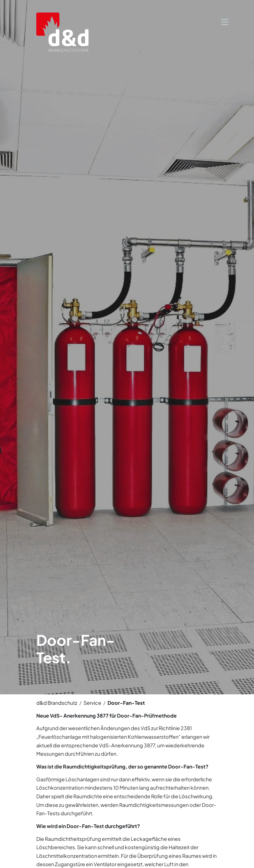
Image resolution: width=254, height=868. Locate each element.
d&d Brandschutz (57, 703)
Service (92, 703)
